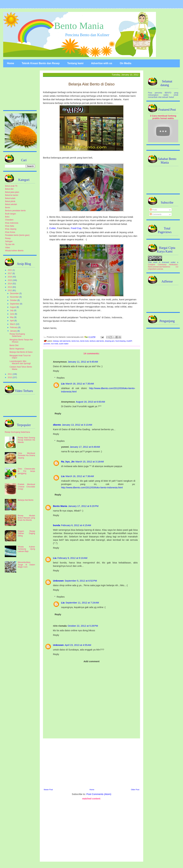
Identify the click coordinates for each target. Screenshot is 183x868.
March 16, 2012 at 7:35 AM (80, 384)
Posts (153, 210)
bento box (75, 341)
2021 (10, 270)
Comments (156, 214)
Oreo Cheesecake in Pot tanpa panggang (26, 471)
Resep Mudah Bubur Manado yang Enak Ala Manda (26, 518)
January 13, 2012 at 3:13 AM (77, 425)
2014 (10, 284)
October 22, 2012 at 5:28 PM (83, 626)
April (12, 321)
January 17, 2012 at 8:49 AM (85, 447)
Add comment (91, 661)
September (15, 304)
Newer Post (48, 790)
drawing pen (110, 341)
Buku (7, 217)
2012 (10, 290)
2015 (10, 280)
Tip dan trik (10, 244)
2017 (10, 273)
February (14, 327)
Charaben (9, 220)
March (13, 324)
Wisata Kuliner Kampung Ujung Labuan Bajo (26, 549)
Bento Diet (14, 345)
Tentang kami (75, 63)
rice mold (55, 344)
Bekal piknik (10, 201)
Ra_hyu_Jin (68, 462)
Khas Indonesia (12, 223)
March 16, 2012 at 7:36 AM (80, 476)
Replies (61, 378)
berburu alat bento (97, 341)
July (12, 310)
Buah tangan (11, 214)
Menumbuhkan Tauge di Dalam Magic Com (26, 565)
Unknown (58, 581)
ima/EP (129, 341)
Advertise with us (102, 63)
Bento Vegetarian (17, 349)
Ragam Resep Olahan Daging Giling (26, 533)
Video (7, 248)
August (13, 307)
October (14, 300)
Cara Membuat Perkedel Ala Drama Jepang (26, 456)
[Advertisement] (91, 763)
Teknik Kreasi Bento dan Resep (41, 63)
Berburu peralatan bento (15, 211)
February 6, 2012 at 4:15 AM (76, 525)
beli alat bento (65, 341)
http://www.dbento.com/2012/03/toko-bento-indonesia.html (92, 487)
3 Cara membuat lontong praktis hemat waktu (163, 117)
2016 (10, 277)
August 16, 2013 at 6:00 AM (90, 402)
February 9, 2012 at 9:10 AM (72, 558)
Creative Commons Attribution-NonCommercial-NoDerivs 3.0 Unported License (163, 267)
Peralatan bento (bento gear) (17, 235)
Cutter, (53, 228)
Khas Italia (10, 226)
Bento (8, 208)
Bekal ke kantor (12, 195)
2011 (10, 374)
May (12, 317)
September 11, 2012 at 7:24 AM (82, 603)
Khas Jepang (11, 229)
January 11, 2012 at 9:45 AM (83, 362)
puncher (47, 344)
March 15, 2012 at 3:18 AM (90, 462)
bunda (57, 525)
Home (11, 63)
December (15, 293)
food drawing (121, 341)
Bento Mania (79, 26)
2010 (10, 377)
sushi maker (64, 344)
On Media (126, 63)
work (155, 262)
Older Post (135, 790)
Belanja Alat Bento (26, 500)
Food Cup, (77, 228)
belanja (56, 341)
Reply (56, 371)
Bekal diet (9, 189)
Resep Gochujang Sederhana (17, 335)
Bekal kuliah (10, 198)
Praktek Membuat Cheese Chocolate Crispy (26, 487)
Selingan (9, 241)
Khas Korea (10, 232)
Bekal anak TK (11, 186)
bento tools (84, 341)
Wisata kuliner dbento (14, 251)
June (12, 314)
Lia (63, 384)
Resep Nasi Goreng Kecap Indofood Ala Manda (26, 440)
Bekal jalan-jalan (12, 192)
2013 (10, 287)
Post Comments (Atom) (99, 794)
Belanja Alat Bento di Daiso (21, 352)
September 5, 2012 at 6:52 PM (81, 581)
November (15, 297)
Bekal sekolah (11, 204)
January (14, 331)
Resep (8, 238)
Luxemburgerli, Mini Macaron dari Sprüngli (20, 362)
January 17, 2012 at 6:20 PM (83, 506)
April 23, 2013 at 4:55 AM (78, 645)
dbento (57, 425)
